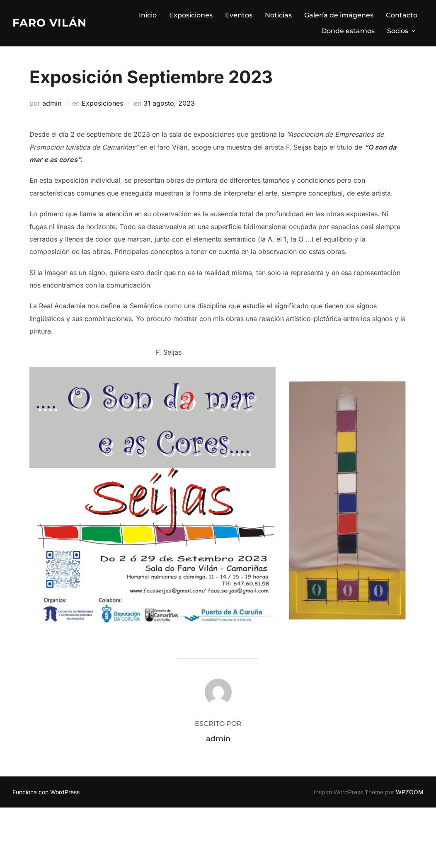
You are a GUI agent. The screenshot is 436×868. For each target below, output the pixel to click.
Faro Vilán (50, 23)
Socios (402, 31)
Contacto (402, 15)
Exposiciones (191, 15)
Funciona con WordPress (46, 792)
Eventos (239, 15)
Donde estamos (348, 31)
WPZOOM (410, 792)
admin (52, 103)
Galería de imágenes (339, 15)
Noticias (278, 15)
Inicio (148, 15)
